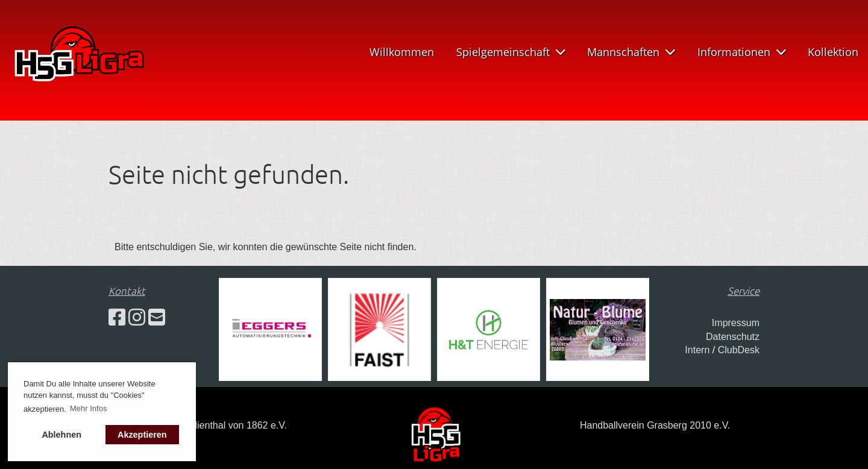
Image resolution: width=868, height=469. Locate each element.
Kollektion (833, 52)
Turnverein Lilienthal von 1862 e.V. (213, 425)
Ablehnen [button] (61, 435)
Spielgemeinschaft (511, 52)
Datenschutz (733, 337)
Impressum (736, 323)
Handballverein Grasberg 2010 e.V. (655, 425)
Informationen (742, 52)
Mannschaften (631, 52)
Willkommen (402, 52)
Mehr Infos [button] (88, 408)
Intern (697, 350)
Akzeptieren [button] (142, 435)
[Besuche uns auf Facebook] (117, 318)
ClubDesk (739, 350)
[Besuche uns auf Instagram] (137, 318)
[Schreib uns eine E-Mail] (157, 318)
